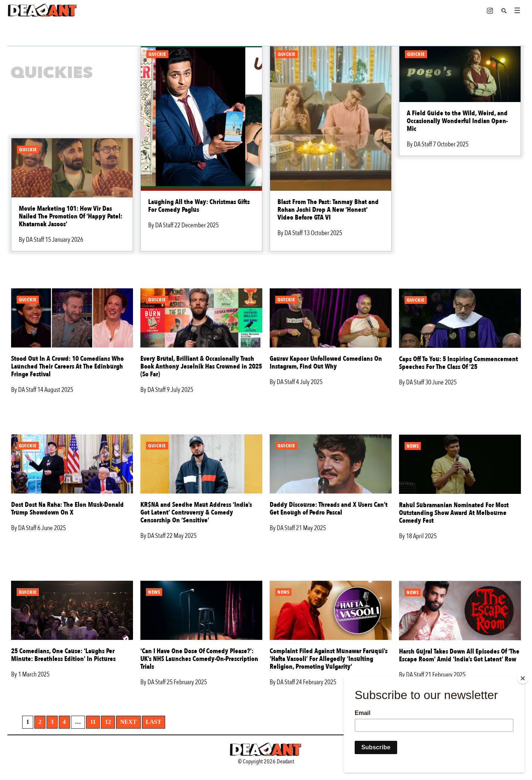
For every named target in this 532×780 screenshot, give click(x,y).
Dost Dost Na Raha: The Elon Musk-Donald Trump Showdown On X (67, 509)
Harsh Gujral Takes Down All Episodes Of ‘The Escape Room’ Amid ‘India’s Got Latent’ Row (459, 655)
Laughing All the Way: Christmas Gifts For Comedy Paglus (199, 206)
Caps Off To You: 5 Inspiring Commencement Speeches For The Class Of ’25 (458, 363)
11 (93, 722)
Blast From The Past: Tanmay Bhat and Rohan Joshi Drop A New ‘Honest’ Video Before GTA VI (328, 210)
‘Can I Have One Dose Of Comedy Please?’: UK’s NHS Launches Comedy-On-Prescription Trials (199, 659)
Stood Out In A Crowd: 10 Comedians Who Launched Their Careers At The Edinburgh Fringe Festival (67, 367)
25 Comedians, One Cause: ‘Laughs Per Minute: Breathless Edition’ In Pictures (63, 655)
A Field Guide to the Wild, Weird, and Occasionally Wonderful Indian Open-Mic (457, 121)
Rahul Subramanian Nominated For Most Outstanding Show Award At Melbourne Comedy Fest (454, 513)
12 (108, 722)
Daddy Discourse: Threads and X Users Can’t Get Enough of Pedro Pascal (329, 509)
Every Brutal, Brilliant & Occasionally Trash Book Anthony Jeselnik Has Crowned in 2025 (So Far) (201, 367)
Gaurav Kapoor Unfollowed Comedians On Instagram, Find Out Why (326, 363)
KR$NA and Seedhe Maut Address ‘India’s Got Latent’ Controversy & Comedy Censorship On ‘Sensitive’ (196, 513)
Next (128, 722)
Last (154, 722)
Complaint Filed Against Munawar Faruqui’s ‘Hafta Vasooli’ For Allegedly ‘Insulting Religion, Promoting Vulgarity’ (329, 659)
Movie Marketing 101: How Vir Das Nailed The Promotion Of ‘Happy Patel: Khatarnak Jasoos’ (71, 216)
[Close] (523, 678)
